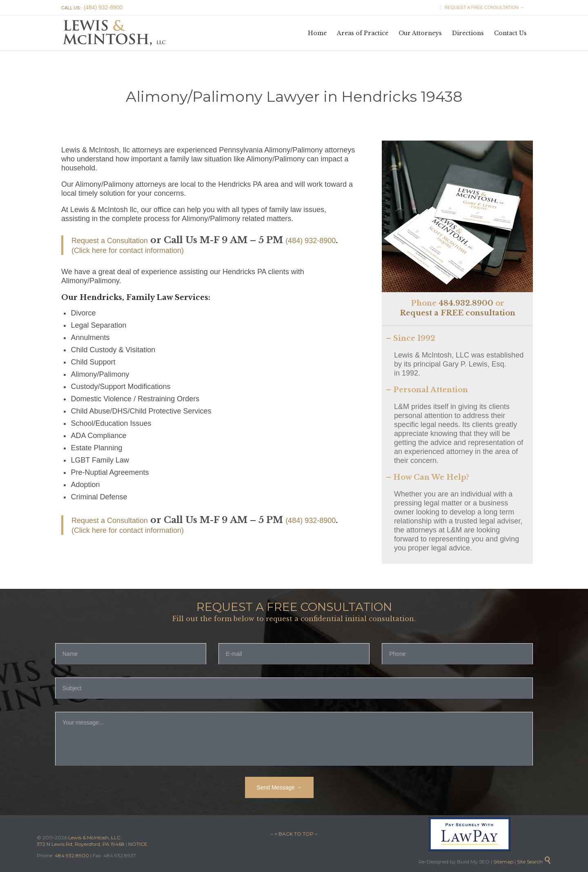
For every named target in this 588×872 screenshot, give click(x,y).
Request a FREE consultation (458, 313)
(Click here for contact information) (128, 250)
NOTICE (138, 844)
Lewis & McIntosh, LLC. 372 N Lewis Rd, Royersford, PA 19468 (81, 841)
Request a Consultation (110, 241)
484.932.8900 (466, 303)
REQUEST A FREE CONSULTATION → (480, 7)
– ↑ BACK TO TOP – (294, 834)
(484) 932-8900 (311, 241)
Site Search (534, 862)
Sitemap (503, 862)
